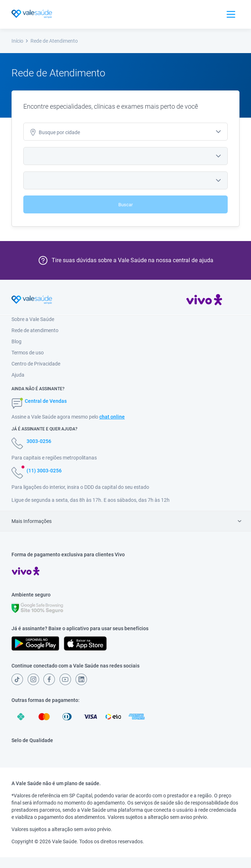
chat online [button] (112, 417)
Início (20, 41)
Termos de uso (28, 353)
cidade (55, 132)
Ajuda (18, 375)
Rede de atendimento (35, 330)
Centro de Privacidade (36, 364)
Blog (16, 341)
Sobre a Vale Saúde (33, 319)
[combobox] (126, 132)
